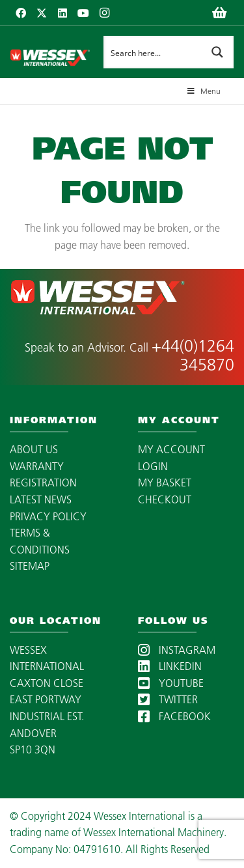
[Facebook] (21, 13)
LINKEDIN (170, 666)
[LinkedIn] (62, 13)
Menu (203, 91)
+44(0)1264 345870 (193, 355)
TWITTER (168, 699)
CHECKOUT (165, 499)
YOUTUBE (171, 683)
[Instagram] (104, 13)
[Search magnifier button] (217, 52)
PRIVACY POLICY (48, 516)
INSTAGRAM (177, 650)
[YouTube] (83, 13)
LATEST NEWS (41, 499)
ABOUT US (34, 449)
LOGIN (153, 466)
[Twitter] (42, 13)
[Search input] (153, 52)
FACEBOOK (174, 716)
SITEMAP (30, 566)
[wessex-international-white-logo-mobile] (50, 52)
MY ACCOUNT (171, 449)
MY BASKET (165, 483)
